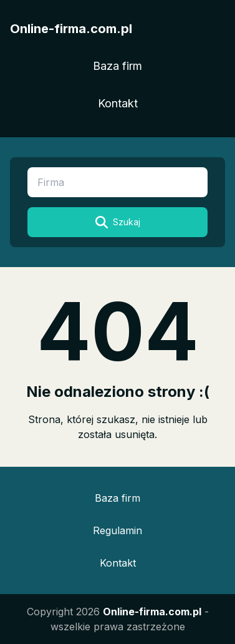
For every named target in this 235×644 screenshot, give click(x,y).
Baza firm (117, 66)
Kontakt (118, 103)
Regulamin (117, 530)
